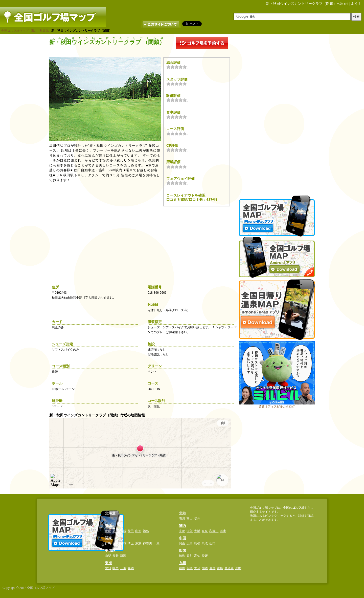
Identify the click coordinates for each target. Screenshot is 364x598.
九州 (183, 563)
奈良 (205, 531)
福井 (197, 519)
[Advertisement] (277, 113)
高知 (197, 556)
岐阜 (116, 568)
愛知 (108, 568)
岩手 (116, 531)
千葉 (156, 543)
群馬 (108, 543)
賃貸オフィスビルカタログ (277, 407)
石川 (182, 519)
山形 (138, 531)
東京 (138, 543)
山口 (212, 543)
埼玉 (131, 543)
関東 (108, 538)
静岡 (131, 568)
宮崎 (220, 568)
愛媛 (205, 556)
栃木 (116, 543)
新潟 (123, 556)
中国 (183, 538)
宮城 (123, 531)
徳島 (182, 556)
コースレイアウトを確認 (186, 195)
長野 (116, 556)
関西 (183, 526)
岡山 (182, 543)
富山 (190, 519)
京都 (182, 531)
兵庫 (223, 531)
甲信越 (110, 550)
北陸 (183, 513)
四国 (183, 550)
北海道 (110, 513)
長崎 (190, 568)
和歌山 (214, 531)
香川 (190, 556)
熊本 (205, 568)
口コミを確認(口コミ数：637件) (192, 200)
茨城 (123, 543)
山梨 (108, 556)
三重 (123, 568)
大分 (197, 568)
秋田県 (44, 31)
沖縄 (238, 568)
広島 (190, 543)
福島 (146, 531)
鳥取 (205, 543)
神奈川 (147, 543)
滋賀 (190, 531)
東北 (34, 31)
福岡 (182, 568)
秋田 (131, 531)
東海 (108, 563)
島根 (197, 543)
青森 (108, 531)
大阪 (197, 531)
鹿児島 (229, 568)
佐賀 (212, 568)
